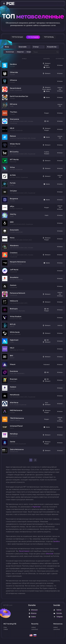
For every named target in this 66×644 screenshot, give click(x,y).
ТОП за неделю (33, 37)
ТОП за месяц (49, 37)
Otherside (14, 72)
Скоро (29, 52)
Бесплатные (10, 52)
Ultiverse (13, 80)
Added (33, 628)
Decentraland (15, 88)
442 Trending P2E (10, 624)
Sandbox (13, 64)
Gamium (13, 285)
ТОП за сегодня (17, 37)
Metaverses (58, 624)
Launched (35, 630)
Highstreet (14, 340)
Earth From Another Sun (19, 96)
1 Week (6, 630)
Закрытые (20, 52)
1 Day (5, 628)
